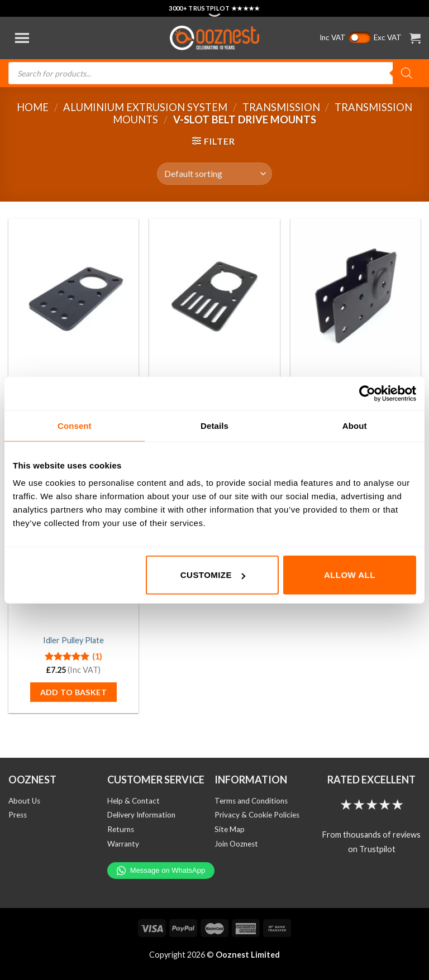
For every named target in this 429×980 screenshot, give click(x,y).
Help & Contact (134, 801)
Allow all (350, 575)
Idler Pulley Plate (73, 640)
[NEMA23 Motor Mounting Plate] (214, 296)
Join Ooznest (236, 844)
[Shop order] (214, 174)
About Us (24, 801)
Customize (213, 575)
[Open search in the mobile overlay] (214, 73)
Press (18, 815)
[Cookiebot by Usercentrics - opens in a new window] (367, 393)
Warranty (123, 844)
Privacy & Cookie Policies (257, 815)
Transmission (281, 107)
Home (33, 107)
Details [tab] (214, 425)
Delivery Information (141, 815)
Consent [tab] (75, 425)
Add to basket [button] (73, 692)
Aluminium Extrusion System (145, 107)
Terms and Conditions (251, 801)
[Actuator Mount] (356, 296)
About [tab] (355, 425)
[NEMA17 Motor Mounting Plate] (73, 296)
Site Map (230, 829)
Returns (121, 829)
